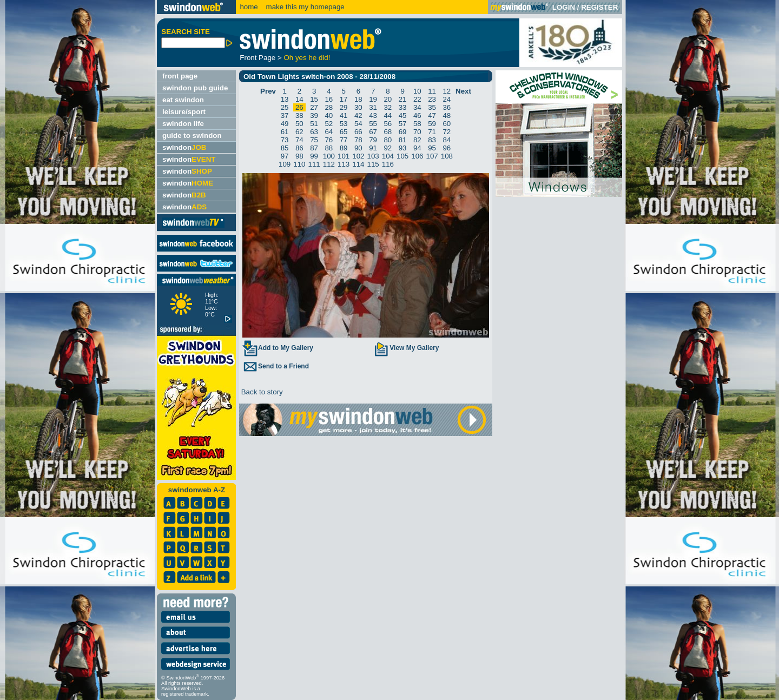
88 (329, 148)
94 (417, 148)
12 (447, 91)
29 (344, 107)
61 (285, 132)
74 (299, 140)
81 (403, 140)
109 (285, 164)
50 (299, 124)
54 (358, 124)
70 (417, 132)
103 (373, 156)
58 (417, 124)
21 (403, 99)
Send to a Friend (275, 366)
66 (358, 132)
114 (358, 164)
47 (432, 115)
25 (285, 107)
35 (432, 107)
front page (180, 76)
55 (373, 124)
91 (373, 148)
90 (358, 148)
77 (344, 140)
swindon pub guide (195, 88)
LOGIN (564, 7)
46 (417, 115)
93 (403, 148)
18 (358, 99)
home (249, 7)
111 (314, 164)
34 (417, 107)
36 (447, 107)
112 (329, 164)
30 (358, 107)
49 (285, 124)
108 (447, 156)
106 (417, 156)
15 (314, 99)
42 (358, 115)
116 (388, 164)
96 (447, 148)
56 (388, 124)
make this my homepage (304, 7)
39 (314, 115)
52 (329, 124)
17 (344, 99)
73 (285, 140)
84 (447, 140)
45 (403, 115)
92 (388, 148)
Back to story (261, 392)
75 (314, 140)
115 (373, 164)
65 (344, 132)
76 (329, 140)
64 (329, 132)
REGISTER (599, 7)
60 (447, 124)
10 (417, 91)
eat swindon (183, 100)
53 (344, 124)
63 (314, 132)
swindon (184, 147)
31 (373, 107)
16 (329, 99)
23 (432, 99)
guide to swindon (192, 136)
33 (403, 107)
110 (299, 164)
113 (344, 164)
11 (432, 91)
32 (388, 107)
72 (447, 132)
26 (299, 107)
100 (329, 156)
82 (417, 140)
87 (314, 148)
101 (344, 156)
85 (285, 148)
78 (358, 140)
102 (358, 156)
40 (329, 115)
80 (388, 140)
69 (403, 132)
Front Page (258, 58)
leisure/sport (184, 112)
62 (299, 132)
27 (314, 107)
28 (329, 107)
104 (388, 156)
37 (285, 115)
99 (314, 156)
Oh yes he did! (307, 58)
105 (402, 156)
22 (417, 99)
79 (373, 140)
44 (388, 115)
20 (388, 99)
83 (432, 140)
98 (299, 156)
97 (285, 156)
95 (432, 148)
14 (299, 99)
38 (299, 115)
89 (344, 148)
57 (403, 124)
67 (373, 132)
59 (432, 124)
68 (388, 132)
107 (432, 156)
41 (344, 115)
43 (373, 115)
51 (314, 124)
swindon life (183, 124)
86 (299, 148)
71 (432, 132)
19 (373, 99)
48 (447, 115)
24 (447, 99)
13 (285, 99)
